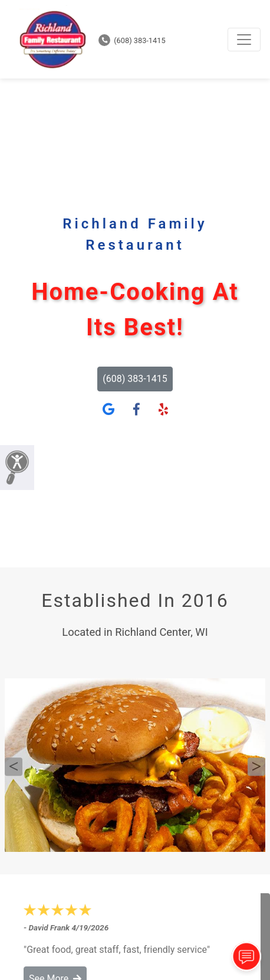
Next (256, 767)
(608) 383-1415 (132, 40)
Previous (14, 767)
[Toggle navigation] (244, 40)
